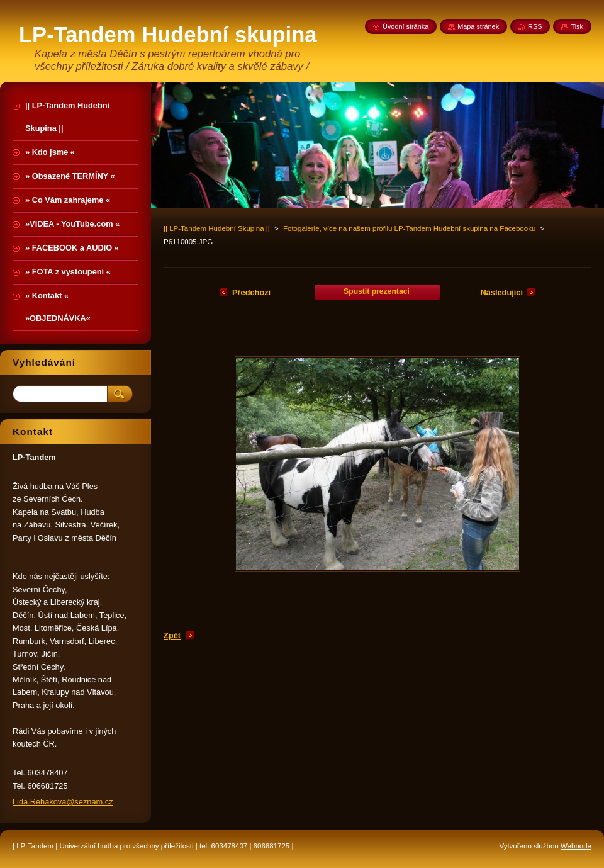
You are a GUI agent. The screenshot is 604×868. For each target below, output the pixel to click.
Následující (501, 292)
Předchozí (251, 292)
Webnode (576, 846)
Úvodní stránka (405, 26)
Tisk (577, 26)
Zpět (172, 635)
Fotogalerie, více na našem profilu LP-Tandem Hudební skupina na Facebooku (409, 228)
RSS (535, 26)
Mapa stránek (478, 26)
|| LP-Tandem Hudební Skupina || (217, 228)
